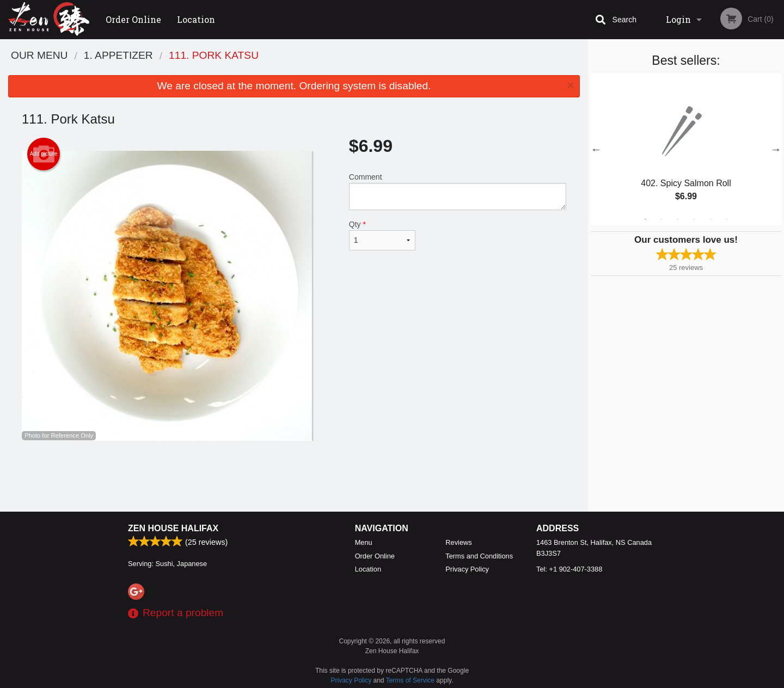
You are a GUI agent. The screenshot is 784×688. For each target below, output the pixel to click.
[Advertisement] (294, 476)
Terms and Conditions (479, 556)
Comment (458, 191)
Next (776, 149)
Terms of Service (410, 680)
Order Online (133, 19)
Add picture (44, 154)
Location (196, 19)
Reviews (458, 542)
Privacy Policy (467, 569)
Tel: (569, 569)
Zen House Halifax (173, 528)
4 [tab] (694, 219)
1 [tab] (645, 219)
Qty (382, 235)
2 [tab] (661, 219)
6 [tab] (727, 219)
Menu (364, 542)
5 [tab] (710, 219)
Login (678, 19)
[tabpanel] (686, 149)
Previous (596, 149)
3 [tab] (678, 219)
